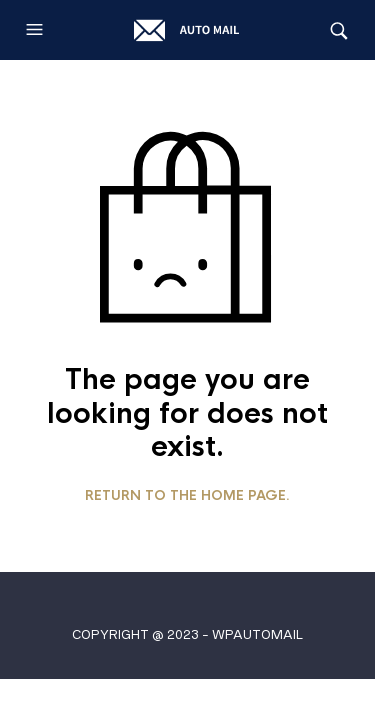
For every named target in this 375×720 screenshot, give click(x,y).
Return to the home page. (187, 496)
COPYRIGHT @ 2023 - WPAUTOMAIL (187, 634)
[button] (37, 30)
